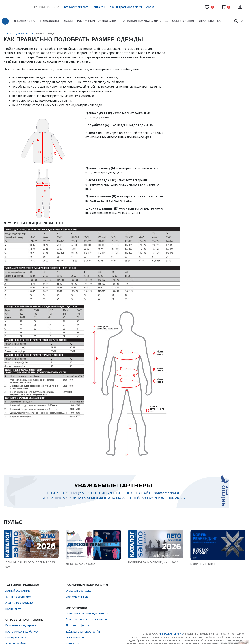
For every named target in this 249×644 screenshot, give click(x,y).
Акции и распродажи (19, 603)
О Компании (23, 21)
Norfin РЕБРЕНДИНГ (203, 564)
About (150, 7)
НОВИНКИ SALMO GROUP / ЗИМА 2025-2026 (30, 565)
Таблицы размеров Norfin (126, 7)
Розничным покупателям (97, 21)
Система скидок (77, 597)
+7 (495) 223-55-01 (47, 7)
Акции (68, 21)
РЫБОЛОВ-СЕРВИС (171, 634)
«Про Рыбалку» (210, 21)
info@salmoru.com (76, 7)
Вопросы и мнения (179, 21)
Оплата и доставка (79, 591)
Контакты (98, 7)
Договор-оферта (78, 625)
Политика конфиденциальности (87, 613)
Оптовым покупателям (140, 21)
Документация (25, 34)
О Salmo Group (76, 637)
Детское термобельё (81, 564)
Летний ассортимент (20, 591)
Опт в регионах (16, 637)
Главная (9, 34)
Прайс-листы (49, 21)
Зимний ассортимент (20, 597)
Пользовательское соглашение (87, 619)
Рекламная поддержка (21, 625)
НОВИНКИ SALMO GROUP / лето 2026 (153, 562)
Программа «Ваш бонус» (22, 632)
